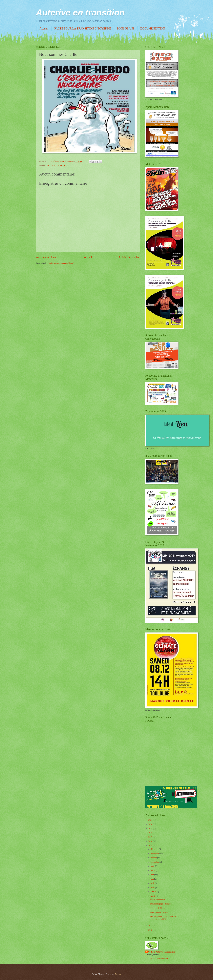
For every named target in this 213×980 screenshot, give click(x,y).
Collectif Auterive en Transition (162, 952)
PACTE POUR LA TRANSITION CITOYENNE (83, 28)
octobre (154, 858)
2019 (151, 828)
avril (153, 883)
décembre (155, 849)
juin (153, 875)
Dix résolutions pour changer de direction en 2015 (163, 918)
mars (153, 888)
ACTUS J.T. (52, 166)
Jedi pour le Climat (158, 908)
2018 (151, 833)
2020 (151, 824)
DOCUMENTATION (153, 28)
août (153, 866)
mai (152, 879)
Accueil (44, 28)
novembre (155, 853)
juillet (153, 870)
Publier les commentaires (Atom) (61, 263)
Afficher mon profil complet (157, 958)
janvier (154, 896)
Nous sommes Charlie (159, 912)
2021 (151, 820)
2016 (151, 841)
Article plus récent (46, 257)
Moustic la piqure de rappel (161, 904)
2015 (151, 846)
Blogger (118, 974)
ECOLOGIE (63, 166)
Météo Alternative (157, 900)
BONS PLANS (126, 28)
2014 (151, 926)
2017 (151, 837)
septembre (155, 862)
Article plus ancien (129, 257)
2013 (151, 930)
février (154, 892)
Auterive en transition (80, 12)
